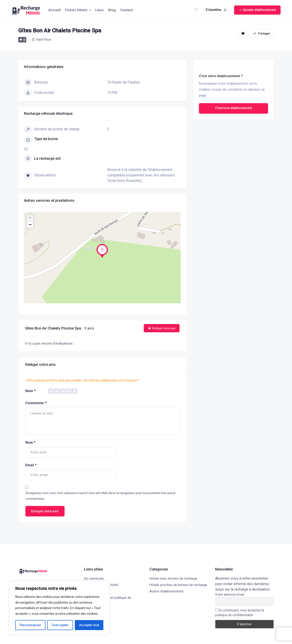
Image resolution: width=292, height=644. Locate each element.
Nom (30, 442)
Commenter (36, 403)
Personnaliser (30, 625)
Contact (127, 10)
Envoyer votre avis (45, 511)
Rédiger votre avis (162, 328)
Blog (112, 10)
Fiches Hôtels (76, 10)
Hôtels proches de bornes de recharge (178, 585)
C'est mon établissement (233, 108)
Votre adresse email (230, 594)
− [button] (30, 225)
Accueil (55, 10)
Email (31, 465)
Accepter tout (89, 625)
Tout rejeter (60, 625)
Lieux (99, 10)
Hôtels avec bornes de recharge (173, 579)
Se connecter (94, 579)
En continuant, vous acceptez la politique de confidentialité (240, 613)
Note (30, 391)
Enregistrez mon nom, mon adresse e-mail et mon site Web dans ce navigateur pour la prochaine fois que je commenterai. (100, 496)
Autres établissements (166, 591)
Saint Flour (44, 39)
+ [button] (30, 218)
